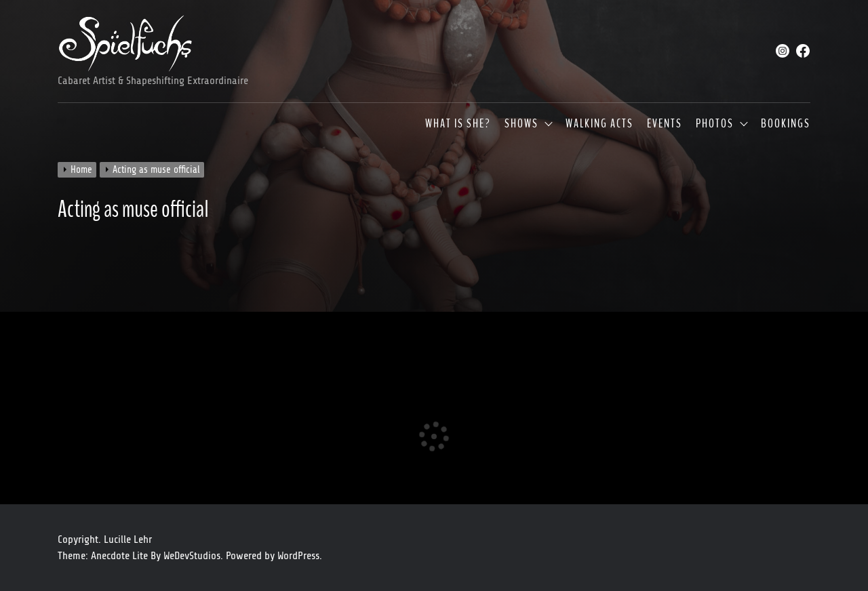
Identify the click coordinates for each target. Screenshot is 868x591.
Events (665, 124)
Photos (715, 124)
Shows (521, 124)
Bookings (786, 124)
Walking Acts (599, 124)
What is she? (458, 124)
